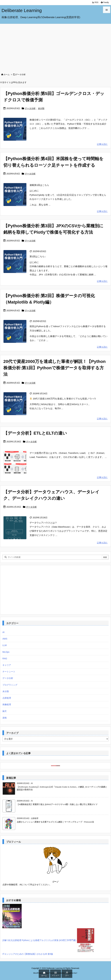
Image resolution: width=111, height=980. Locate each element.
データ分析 (30, 108)
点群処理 (7, 698)
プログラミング (10, 685)
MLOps (6, 652)
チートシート (9, 672)
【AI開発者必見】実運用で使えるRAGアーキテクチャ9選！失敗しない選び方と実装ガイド (57, 804)
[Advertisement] (56, 47)
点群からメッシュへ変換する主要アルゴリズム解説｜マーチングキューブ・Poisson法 (55, 822)
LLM (4, 645)
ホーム (7, 75)
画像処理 (7, 704)
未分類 (41, 108)
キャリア (7, 665)
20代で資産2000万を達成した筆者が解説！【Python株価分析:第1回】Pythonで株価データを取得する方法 (55, 368)
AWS (5, 639)
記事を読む (102, 144)
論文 (5, 711)
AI (3, 632)
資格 (5, 718)
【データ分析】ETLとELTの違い (35, 433)
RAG (5, 659)
